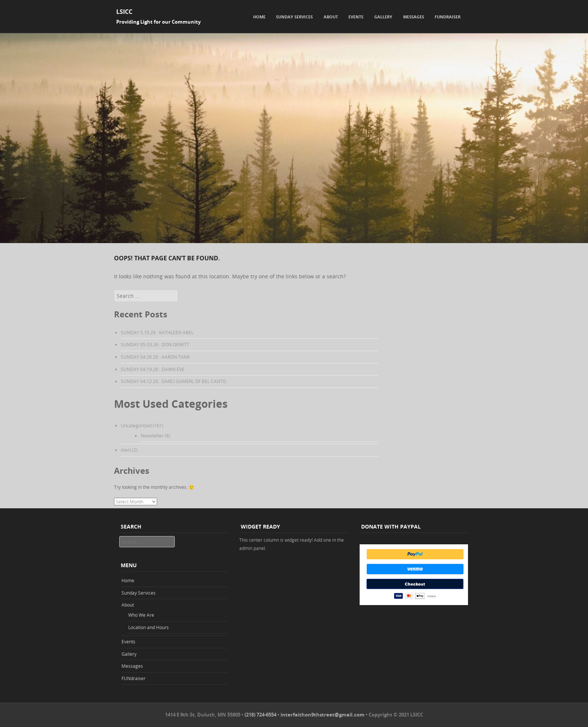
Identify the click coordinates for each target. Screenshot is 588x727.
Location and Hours (148, 627)
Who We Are (141, 615)
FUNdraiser (448, 17)
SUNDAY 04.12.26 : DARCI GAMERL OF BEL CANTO (173, 381)
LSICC (124, 12)
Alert (126, 450)
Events (356, 17)
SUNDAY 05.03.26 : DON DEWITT (155, 344)
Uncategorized (136, 425)
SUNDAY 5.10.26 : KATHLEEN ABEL (157, 332)
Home (259, 17)
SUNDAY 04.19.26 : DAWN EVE (153, 369)
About (331, 17)
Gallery (383, 17)
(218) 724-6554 (260, 715)
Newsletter (152, 436)
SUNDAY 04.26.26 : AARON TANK (155, 357)
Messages (414, 17)
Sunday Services (294, 17)
